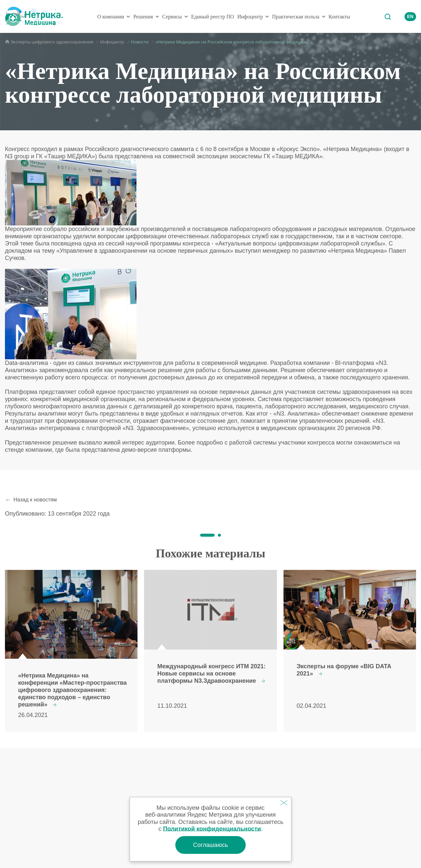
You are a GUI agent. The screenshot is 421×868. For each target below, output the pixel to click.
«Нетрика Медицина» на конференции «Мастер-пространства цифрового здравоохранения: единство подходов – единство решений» (72, 690)
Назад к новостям (35, 500)
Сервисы (172, 17)
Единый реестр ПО (212, 17)
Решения (143, 17)
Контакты (339, 17)
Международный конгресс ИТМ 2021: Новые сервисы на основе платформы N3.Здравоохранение (211, 674)
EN (410, 16)
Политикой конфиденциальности (212, 829)
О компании (111, 17)
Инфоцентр (250, 17)
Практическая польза (296, 17)
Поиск (387, 16)
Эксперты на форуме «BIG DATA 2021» (344, 670)
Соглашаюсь (210, 845)
